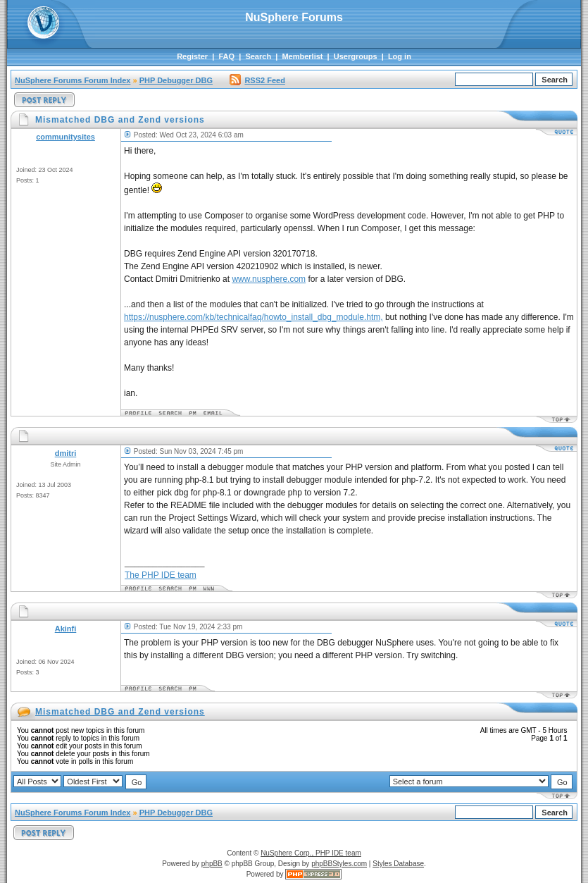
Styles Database (398, 864)
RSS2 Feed (257, 80)
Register (192, 56)
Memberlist (302, 56)
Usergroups (356, 56)
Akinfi (66, 629)
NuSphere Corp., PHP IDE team (311, 853)
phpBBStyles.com (339, 864)
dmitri (66, 453)
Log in (400, 56)
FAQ (226, 56)
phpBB (212, 864)
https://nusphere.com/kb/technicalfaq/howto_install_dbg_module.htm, (254, 317)
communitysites (65, 137)
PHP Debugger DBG (176, 80)
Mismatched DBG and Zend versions (120, 712)
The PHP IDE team (161, 575)
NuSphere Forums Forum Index (73, 80)
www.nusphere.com (269, 279)
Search (258, 56)
